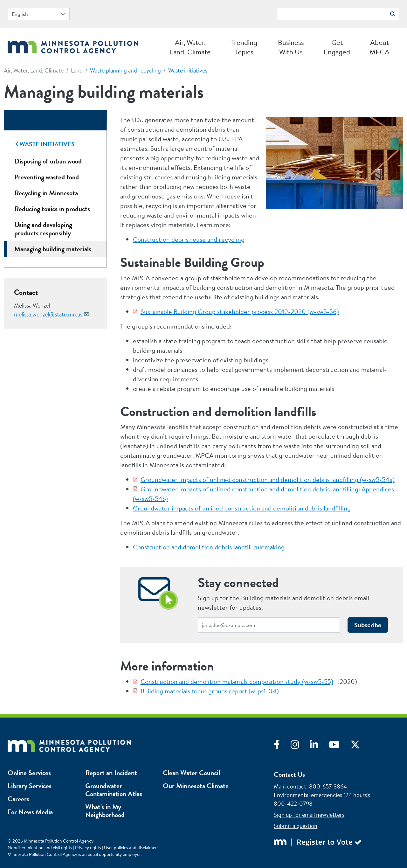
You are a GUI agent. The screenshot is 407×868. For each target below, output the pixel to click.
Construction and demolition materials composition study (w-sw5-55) (237, 681)
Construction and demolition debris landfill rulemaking (209, 547)
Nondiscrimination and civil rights (40, 848)
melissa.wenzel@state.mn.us (48, 314)
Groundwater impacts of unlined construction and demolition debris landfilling (242, 508)
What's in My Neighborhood (105, 811)
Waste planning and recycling (125, 70)
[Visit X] (360, 746)
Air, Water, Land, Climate (190, 47)
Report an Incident (111, 773)
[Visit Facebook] (282, 746)
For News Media (30, 812)
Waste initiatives (188, 70)
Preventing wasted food (47, 177)
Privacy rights (88, 848)
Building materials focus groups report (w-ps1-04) (210, 691)
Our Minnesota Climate (196, 786)
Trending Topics (244, 47)
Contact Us (289, 774)
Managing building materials (53, 249)
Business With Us (291, 47)
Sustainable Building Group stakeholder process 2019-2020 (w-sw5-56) (240, 312)
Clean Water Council (191, 773)
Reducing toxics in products (52, 209)
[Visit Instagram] (300, 746)
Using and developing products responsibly (43, 229)
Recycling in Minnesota (46, 193)
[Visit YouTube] (340, 746)
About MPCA (379, 47)
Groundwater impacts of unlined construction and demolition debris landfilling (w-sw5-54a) (268, 479)
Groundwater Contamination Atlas (114, 790)
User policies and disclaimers (131, 848)
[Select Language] (39, 14)
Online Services (29, 773)
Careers (18, 799)
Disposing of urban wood (48, 161)
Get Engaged (337, 47)
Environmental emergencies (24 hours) (321, 795)
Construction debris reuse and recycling (189, 239)
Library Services (30, 786)
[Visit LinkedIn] (319, 746)
